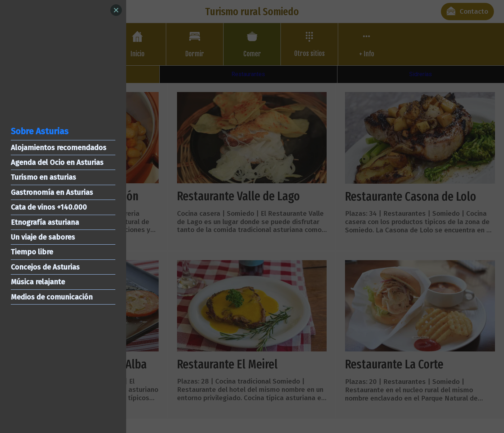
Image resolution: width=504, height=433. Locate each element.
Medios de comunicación (52, 297)
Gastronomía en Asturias (52, 192)
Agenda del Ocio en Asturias (57, 162)
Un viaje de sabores (43, 237)
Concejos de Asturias (45, 267)
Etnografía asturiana (45, 222)
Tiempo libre (32, 252)
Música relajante (38, 282)
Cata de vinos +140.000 (49, 207)
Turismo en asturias (43, 177)
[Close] (116, 10)
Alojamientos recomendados (59, 148)
